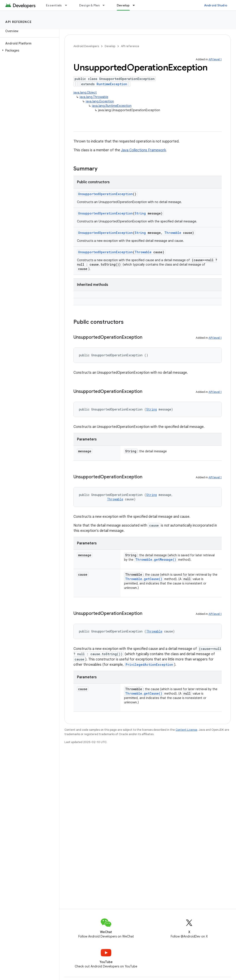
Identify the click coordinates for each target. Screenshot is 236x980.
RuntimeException (112, 84)
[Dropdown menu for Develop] (136, 5)
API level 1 (215, 59)
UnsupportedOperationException (105, 194)
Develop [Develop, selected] (123, 5)
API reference (19, 22)
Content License (186, 730)
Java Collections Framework (143, 150)
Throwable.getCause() (144, 579)
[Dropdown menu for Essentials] (68, 5)
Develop (110, 46)
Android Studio (216, 5)
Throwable (173, 233)
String (140, 213)
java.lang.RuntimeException (112, 106)
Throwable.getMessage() (156, 559)
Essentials (54, 5)
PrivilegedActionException (149, 665)
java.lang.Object (85, 92)
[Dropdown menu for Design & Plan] (106, 5)
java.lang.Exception (100, 101)
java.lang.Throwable (94, 97)
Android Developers (86, 46)
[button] (29, 50)
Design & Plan (89, 5)
